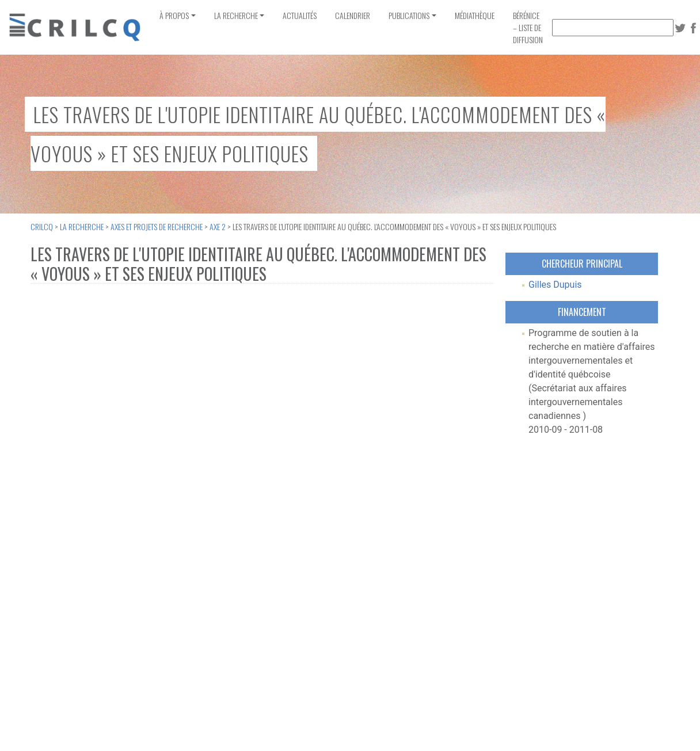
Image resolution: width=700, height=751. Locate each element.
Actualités (300, 15)
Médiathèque (475, 15)
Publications (409, 15)
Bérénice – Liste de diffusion (528, 27)
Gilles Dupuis (555, 285)
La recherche (236, 15)
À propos (174, 15)
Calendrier (353, 15)
